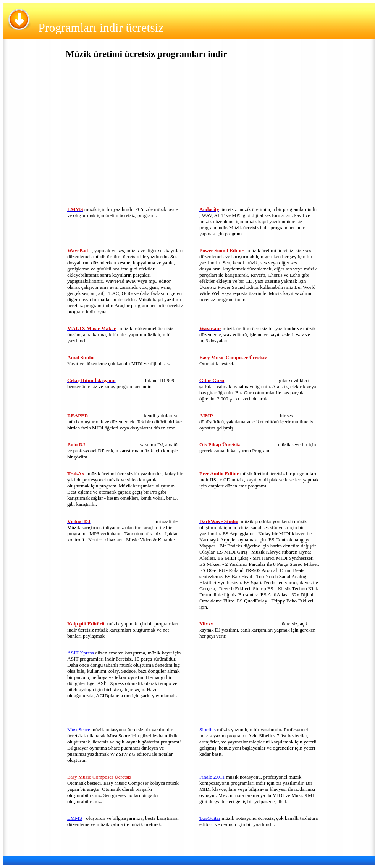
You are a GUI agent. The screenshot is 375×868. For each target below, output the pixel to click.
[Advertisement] (124, 134)
